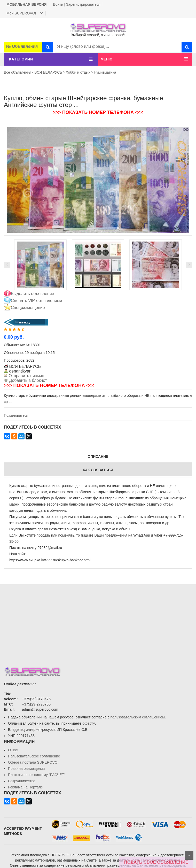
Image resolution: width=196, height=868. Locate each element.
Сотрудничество (22, 781)
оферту (89, 723)
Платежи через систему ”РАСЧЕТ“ (37, 775)
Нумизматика (105, 72)
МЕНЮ (107, 59)
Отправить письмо (26, 376)
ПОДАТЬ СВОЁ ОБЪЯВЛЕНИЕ (156, 862)
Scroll (189, 855)
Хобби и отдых (78, 72)
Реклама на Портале (25, 787)
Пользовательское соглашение (34, 756)
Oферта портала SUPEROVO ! (34, 762)
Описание (98, 456)
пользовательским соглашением (138, 717)
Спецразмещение (28, 308)
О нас (13, 750)
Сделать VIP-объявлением (37, 301)
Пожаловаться (16, 415)
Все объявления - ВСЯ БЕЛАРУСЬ (33, 72)
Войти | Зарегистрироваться (77, 4)
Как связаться (98, 470)
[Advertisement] (98, 621)
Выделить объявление (33, 294)
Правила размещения (26, 769)
